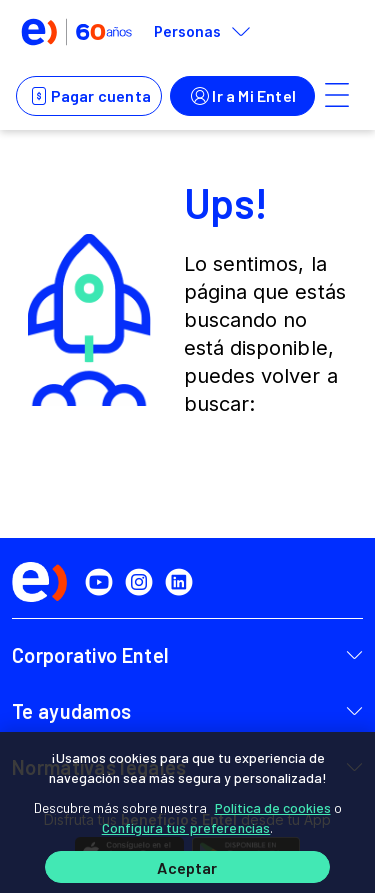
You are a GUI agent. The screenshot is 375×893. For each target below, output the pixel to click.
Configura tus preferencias (186, 827)
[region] (187, 812)
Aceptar (187, 867)
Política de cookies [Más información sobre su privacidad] (273, 807)
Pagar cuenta (89, 96)
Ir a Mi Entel (242, 96)
